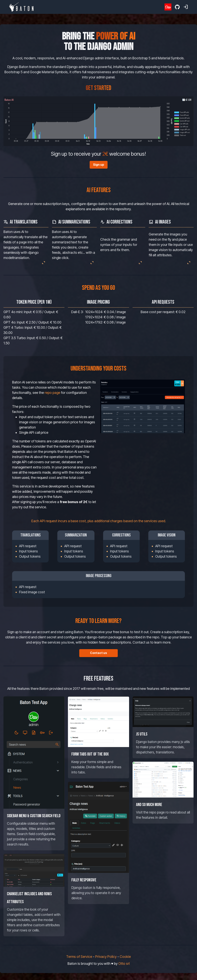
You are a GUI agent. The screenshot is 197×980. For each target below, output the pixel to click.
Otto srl (124, 964)
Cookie (125, 957)
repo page (52, 393)
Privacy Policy (106, 957)
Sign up (99, 165)
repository (123, 209)
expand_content (43, 263)
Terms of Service (79, 957)
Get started (98, 88)
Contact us (98, 653)
